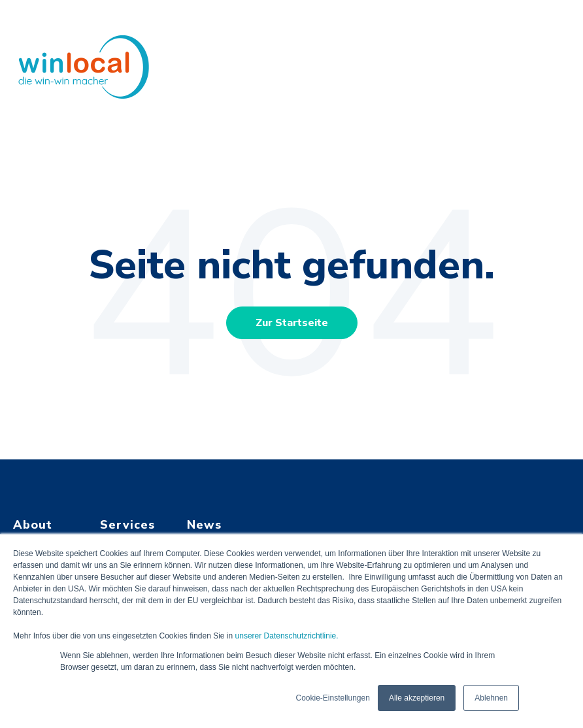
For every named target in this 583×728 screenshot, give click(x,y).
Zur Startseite (292, 323)
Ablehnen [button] (491, 698)
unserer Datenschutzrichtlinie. (287, 636)
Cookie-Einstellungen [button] (332, 698)
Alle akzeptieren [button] (417, 698)
